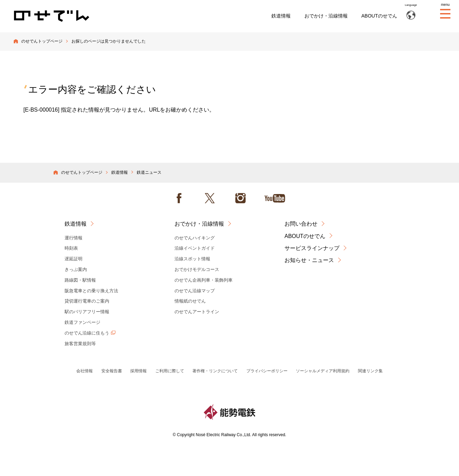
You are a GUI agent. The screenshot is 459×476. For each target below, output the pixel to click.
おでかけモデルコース (197, 269)
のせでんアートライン (197, 312)
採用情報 (138, 371)
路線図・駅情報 (80, 280)
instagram (240, 198)
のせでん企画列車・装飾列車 (204, 280)
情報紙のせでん (190, 301)
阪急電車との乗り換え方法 (91, 291)
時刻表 (71, 248)
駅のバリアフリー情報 (87, 312)
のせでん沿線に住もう (87, 333)
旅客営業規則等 (80, 344)
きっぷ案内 (76, 269)
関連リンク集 (370, 371)
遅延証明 (74, 259)
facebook (179, 198)
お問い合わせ (301, 224)
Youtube (275, 198)
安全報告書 (112, 371)
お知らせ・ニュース (309, 260)
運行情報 (74, 238)
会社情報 (85, 371)
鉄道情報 (281, 16)
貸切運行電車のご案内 (87, 301)
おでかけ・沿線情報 (326, 16)
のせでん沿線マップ (195, 291)
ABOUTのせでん (379, 16)
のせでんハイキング (195, 238)
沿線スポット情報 (192, 259)
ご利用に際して (170, 371)
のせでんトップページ (42, 41)
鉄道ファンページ (82, 322)
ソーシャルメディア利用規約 (323, 371)
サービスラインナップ (312, 248)
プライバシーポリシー (267, 371)
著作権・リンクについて (215, 371)
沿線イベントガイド (195, 248)
